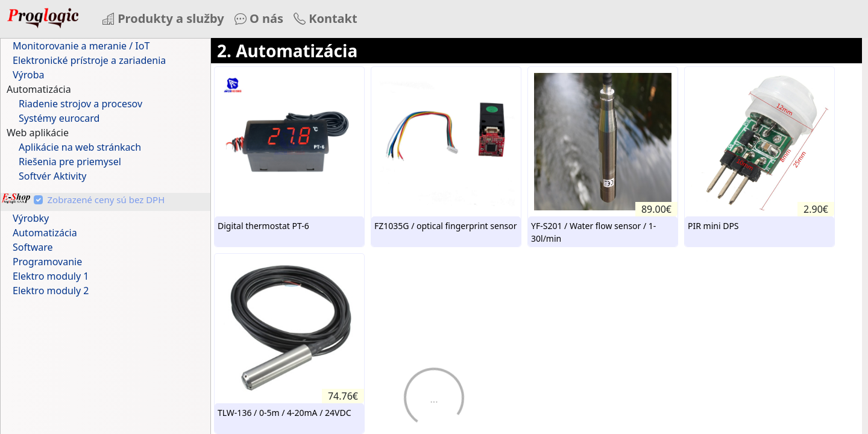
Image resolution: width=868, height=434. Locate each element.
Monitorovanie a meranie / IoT (81, 46)
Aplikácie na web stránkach (80, 147)
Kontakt (325, 18)
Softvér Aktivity (53, 176)
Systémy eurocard (59, 118)
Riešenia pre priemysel (70, 162)
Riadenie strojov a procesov (80, 104)
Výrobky (31, 218)
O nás (259, 18)
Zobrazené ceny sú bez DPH (106, 200)
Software (33, 247)
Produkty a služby (163, 18)
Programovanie (47, 262)
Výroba (29, 75)
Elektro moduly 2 (51, 291)
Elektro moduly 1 (51, 276)
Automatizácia (45, 233)
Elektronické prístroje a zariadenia (89, 60)
